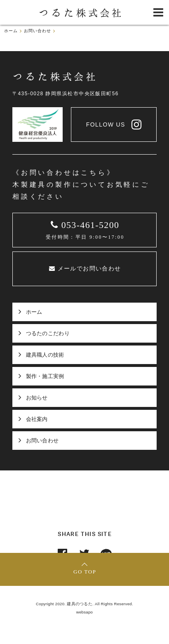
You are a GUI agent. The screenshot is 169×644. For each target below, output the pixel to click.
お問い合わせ (42, 441)
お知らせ (37, 398)
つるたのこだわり (48, 333)
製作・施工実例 (45, 376)
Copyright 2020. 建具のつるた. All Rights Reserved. (84, 604)
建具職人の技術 (45, 355)
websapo (85, 612)
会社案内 (37, 419)
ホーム (34, 312)
